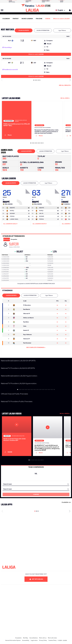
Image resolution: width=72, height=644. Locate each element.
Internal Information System (13, 640)
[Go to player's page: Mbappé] (24, 196)
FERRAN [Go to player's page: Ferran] (12, 216)
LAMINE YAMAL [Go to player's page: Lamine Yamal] (14, 219)
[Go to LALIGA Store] (36, 5)
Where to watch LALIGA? (61, 19)
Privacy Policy (43, 640)
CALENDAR (6, 19)
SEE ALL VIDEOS (65, 413)
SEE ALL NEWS (65, 98)
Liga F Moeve (62, 30)
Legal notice (34, 640)
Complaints (18, 638)
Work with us (43, 638)
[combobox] (36, 484)
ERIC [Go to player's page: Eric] (70, 213)
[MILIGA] (69, 10)
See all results (65, 85)
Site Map (25, 638)
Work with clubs (52, 638)
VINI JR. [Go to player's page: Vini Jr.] (41, 213)
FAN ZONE (39, 19)
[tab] (24, 30)
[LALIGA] (32, 10)
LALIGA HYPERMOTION (43, 30)
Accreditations (34, 638)
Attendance (7, 239)
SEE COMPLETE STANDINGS (36, 347)
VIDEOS (48, 19)
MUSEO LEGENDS (27, 19)
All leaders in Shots (40, 224)
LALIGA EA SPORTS (24, 30)
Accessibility (26, 640)
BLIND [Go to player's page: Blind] (70, 219)
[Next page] (70, 511)
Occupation (14, 239)
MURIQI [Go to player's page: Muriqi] (12, 211)
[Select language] (61, 10)
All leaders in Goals (10, 224)
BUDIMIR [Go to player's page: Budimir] (12, 213)
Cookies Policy (53, 640)
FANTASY (16, 19)
